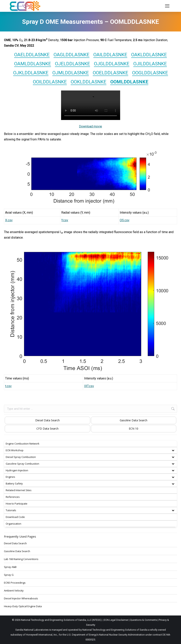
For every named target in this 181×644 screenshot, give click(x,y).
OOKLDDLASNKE (89, 82)
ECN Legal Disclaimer (116, 620)
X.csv (9, 220)
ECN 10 (134, 429)
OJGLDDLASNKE (112, 64)
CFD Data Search (47, 429)
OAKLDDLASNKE (149, 55)
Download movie (90, 126)
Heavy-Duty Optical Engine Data (23, 606)
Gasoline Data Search (134, 420)
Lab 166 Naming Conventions (21, 559)
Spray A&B (10, 567)
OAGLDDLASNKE (71, 55)
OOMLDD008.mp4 (91, 105)
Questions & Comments (143, 620)
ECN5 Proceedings (15, 583)
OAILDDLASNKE (110, 55)
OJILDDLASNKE (150, 64)
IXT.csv (89, 386)
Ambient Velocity (14, 590)
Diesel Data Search (47, 420)
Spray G (9, 575)
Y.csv (65, 220)
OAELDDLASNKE (32, 55)
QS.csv (125, 220)
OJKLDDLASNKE (31, 73)
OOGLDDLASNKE (150, 73)
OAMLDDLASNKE (33, 64)
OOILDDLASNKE (50, 82)
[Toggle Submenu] (173, 450)
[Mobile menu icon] (167, 6)
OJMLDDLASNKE (71, 73)
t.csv (8, 386)
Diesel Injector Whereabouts (21, 598)
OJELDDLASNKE (72, 64)
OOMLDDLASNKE (129, 82)
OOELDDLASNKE (110, 73)
